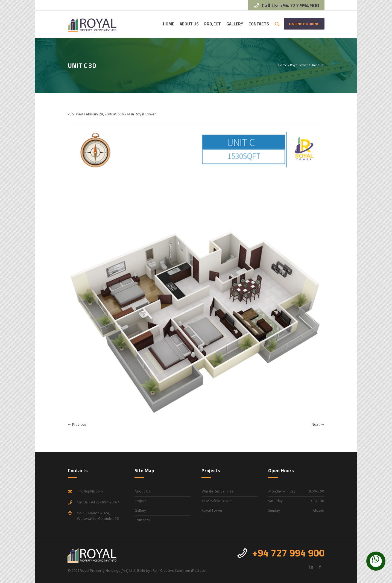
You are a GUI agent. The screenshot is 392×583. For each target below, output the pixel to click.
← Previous (77, 425)
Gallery (140, 511)
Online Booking (304, 24)
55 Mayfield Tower (217, 501)
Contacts (142, 520)
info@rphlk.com (90, 492)
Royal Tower (299, 65)
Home (283, 65)
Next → (318, 425)
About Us (142, 492)
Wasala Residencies (217, 492)
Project (141, 501)
